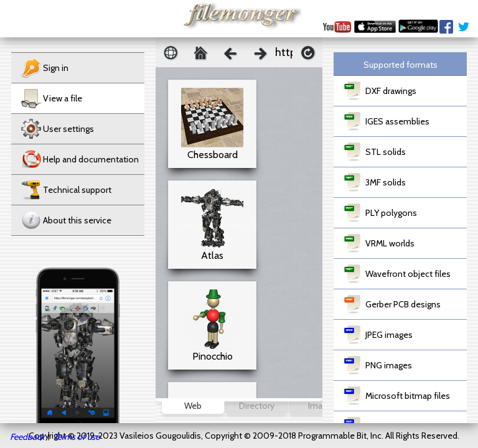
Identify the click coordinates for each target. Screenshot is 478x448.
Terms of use (77, 437)
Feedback (27, 437)
